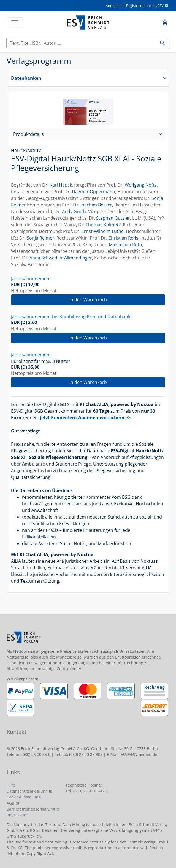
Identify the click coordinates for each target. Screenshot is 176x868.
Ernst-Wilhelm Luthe (103, 231)
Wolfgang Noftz (141, 185)
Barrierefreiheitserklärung (31, 809)
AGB (10, 803)
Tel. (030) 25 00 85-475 (86, 791)
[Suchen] (81, 43)
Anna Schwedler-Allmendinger (61, 258)
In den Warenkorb (88, 300)
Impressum (17, 815)
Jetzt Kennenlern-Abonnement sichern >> (85, 418)
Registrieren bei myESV (145, 6)
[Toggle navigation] (15, 23)
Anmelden (114, 6)
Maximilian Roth (125, 245)
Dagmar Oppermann (94, 192)
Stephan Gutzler (113, 218)
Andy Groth (74, 211)
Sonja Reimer (40, 238)
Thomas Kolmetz (103, 225)
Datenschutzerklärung (27, 791)
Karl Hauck (61, 185)
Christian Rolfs (123, 238)
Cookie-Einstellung (24, 797)
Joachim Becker (96, 205)
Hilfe (11, 785)
